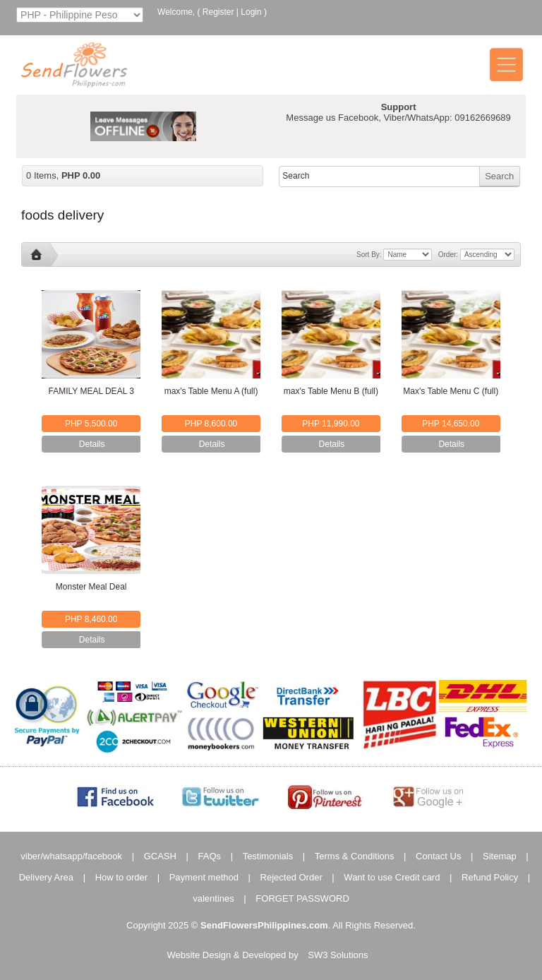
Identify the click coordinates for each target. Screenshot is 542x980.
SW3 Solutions (338, 955)
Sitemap (500, 856)
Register (218, 12)
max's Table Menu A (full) (211, 391)
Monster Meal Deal (91, 587)
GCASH (160, 856)
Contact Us (438, 856)
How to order (121, 877)
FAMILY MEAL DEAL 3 (91, 391)
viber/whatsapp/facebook (71, 856)
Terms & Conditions (355, 856)
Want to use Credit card (392, 877)
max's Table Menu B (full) (331, 391)
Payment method (204, 877)
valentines (213, 898)
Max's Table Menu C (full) (451, 391)
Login (251, 12)
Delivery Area (46, 877)
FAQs (210, 856)
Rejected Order (291, 877)
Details (92, 444)
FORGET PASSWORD (302, 898)
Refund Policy (490, 877)
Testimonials (268, 856)
